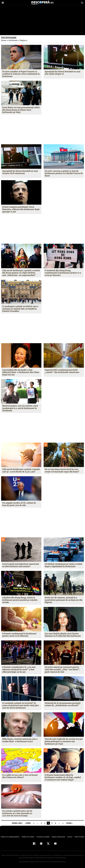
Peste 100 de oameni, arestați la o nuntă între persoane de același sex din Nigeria (64, 600)
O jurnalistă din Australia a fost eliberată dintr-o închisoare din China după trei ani (21, 372)
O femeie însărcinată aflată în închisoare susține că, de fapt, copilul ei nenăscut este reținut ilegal (64, 777)
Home (4, 40)
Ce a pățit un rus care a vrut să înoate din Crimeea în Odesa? (20, 776)
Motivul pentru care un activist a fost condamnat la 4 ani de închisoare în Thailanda (20, 408)
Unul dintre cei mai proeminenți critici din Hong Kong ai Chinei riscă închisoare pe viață (21, 110)
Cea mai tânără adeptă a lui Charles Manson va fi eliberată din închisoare (63, 635)
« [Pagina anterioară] (34, 823)
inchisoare (13, 40)
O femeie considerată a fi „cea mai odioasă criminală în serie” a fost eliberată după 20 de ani (19, 669)
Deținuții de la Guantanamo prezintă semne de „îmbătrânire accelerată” (63, 704)
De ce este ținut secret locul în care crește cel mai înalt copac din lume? (62, 470)
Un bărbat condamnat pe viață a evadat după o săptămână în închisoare (64, 565)
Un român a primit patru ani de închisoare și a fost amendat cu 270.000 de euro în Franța (17, 813)
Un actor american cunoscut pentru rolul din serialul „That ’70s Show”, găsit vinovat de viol (62, 669)
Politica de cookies (28, 837)
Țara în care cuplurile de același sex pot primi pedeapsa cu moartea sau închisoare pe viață (64, 741)
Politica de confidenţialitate (11, 837)
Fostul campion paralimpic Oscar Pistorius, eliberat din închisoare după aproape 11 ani (21, 209)
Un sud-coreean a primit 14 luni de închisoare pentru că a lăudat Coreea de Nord (64, 173)
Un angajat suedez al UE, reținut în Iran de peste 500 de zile (21, 504)
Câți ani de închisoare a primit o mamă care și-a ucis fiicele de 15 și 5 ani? (21, 470)
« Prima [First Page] (28, 823)
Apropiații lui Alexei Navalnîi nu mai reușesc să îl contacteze (20, 172)
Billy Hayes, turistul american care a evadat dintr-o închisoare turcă (20, 740)
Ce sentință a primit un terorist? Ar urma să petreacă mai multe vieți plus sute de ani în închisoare (21, 705)
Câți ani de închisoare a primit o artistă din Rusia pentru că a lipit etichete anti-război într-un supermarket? (21, 273)
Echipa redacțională (58, 837)
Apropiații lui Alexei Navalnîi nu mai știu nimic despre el (63, 73)
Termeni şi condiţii (43, 837)
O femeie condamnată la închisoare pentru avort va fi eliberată (19, 635)
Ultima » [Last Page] (69, 823)
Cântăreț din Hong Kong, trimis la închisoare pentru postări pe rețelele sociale (20, 600)
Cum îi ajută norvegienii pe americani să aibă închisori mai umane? (21, 565)
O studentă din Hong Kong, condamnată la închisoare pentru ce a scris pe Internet (63, 273)
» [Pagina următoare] (63, 823)
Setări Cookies (78, 837)
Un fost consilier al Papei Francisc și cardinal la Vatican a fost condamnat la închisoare (21, 74)
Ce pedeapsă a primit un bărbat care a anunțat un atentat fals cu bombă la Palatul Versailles (20, 309)
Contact (69, 837)
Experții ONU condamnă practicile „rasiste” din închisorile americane (62, 371)
